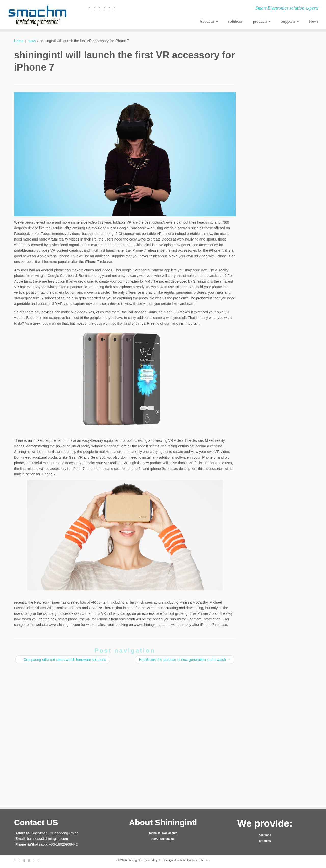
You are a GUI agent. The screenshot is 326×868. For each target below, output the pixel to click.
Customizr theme (198, 860)
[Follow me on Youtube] (116, 9)
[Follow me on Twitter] (96, 9)
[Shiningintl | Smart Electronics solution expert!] (38, 15)
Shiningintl (134, 860)
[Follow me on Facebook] (101, 9)
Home (19, 41)
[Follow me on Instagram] (111, 9)
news (32, 41)
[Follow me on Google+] (106, 9)
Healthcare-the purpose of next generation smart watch (185, 660)
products (262, 21)
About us (209, 21)
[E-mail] (91, 9)
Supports (290, 21)
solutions (236, 21)
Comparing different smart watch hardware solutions (63, 660)
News (314, 21)
